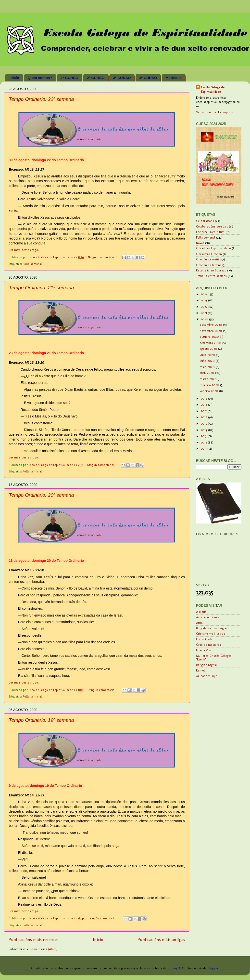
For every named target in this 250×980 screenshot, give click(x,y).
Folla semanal (32, 264)
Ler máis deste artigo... (25, 250)
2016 (204, 417)
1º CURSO (69, 78)
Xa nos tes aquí (207, 676)
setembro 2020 (211, 343)
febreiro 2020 (210, 385)
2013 (204, 436)
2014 (204, 430)
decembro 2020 (211, 325)
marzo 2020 (209, 379)
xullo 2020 (208, 355)
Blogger (213, 968)
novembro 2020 (211, 331)
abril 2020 (207, 373)
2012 (204, 442)
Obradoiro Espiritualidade (213, 248)
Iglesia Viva (204, 650)
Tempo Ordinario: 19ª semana (41, 720)
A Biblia (201, 612)
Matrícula (174, 78)
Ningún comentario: (102, 257)
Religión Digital (206, 665)
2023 (204, 300)
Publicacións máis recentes (33, 939)
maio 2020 (208, 367)
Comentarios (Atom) (44, 949)
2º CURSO (96, 78)
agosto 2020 (209, 349)
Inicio (14, 78)
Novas (200, 243)
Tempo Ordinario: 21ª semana (41, 288)
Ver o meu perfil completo (215, 112)
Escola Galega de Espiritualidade (213, 89)
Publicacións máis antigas (161, 939)
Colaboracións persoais (212, 226)
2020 (205, 319)
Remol (200, 670)
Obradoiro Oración (209, 254)
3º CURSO (122, 78)
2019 (204, 398)
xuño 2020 (208, 361)
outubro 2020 (210, 337)
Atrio (199, 623)
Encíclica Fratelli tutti (210, 232)
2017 (204, 411)
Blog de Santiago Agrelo (213, 628)
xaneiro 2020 (209, 391)
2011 (204, 449)
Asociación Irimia (208, 617)
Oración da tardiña (209, 265)
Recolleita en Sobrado (211, 270)
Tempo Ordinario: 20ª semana (41, 495)
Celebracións (205, 221)
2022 (205, 307)
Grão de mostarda (208, 645)
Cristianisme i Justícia (211, 634)
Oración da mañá (208, 259)
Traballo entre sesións (211, 276)
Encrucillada (204, 639)
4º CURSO (148, 78)
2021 (204, 313)
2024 (205, 294)
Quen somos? (40, 78)
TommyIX (174, 968)
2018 (204, 405)
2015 (204, 423)
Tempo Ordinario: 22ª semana (41, 99)
